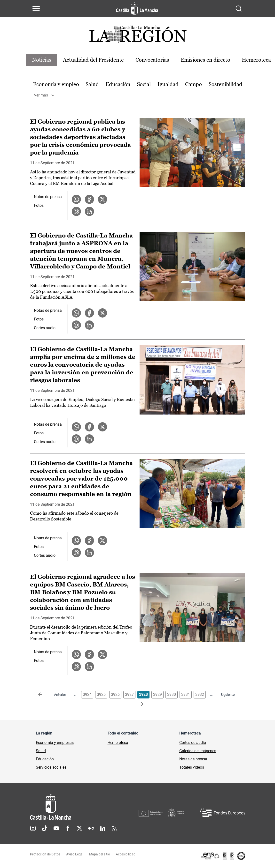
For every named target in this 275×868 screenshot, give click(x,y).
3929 (157, 694)
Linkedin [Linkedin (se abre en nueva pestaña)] (103, 828)
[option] (56, 85)
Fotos (39, 205)
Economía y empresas (55, 743)
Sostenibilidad (225, 84)
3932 (200, 694)
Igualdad (168, 84)
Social (144, 84)
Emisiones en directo (205, 60)
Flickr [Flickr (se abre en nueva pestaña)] (91, 828)
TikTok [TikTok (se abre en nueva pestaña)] (45, 828)
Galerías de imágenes (198, 751)
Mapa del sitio (100, 854)
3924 (87, 694)
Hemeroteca (118, 743)
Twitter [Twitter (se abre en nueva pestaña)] (79, 828)
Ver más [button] (41, 95)
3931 (186, 694)
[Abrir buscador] (239, 8)
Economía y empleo (56, 84)
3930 (172, 694)
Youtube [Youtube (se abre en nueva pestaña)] (56, 828)
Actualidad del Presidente (93, 60)
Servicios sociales (51, 767)
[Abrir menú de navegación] (36, 8)
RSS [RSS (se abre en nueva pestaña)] (114, 828)
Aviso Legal (75, 854)
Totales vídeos (192, 767)
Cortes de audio (193, 743)
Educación (118, 84)
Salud (92, 84)
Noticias (42, 60)
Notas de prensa (48, 197)
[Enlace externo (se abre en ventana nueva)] (223, 856)
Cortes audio (45, 328)
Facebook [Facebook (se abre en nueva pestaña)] (68, 828)
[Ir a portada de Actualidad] (138, 36)
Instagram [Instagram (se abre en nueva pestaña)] (33, 828)
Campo (193, 84)
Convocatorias (152, 60)
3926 (115, 694)
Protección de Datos (45, 854)
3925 (101, 694)
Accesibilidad (126, 854)
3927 (129, 694)
